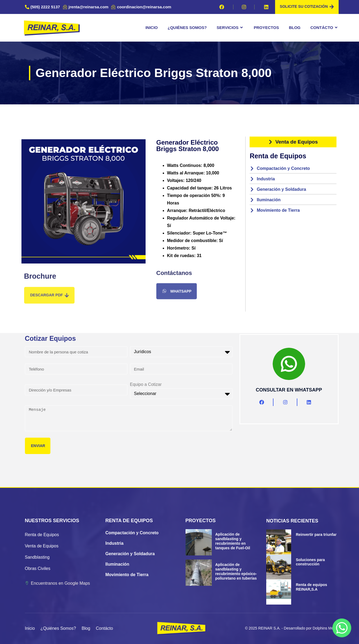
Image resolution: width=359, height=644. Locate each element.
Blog (295, 28)
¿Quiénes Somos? (187, 28)
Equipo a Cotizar (146, 384)
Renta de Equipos (42, 535)
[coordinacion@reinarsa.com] (142, 7)
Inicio (151, 28)
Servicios (230, 28)
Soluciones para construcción (310, 562)
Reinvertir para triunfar (316, 535)
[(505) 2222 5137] (43, 7)
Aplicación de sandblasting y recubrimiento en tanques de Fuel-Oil (233, 541)
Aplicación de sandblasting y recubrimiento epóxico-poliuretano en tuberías (236, 571)
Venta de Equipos (42, 546)
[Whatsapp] (342, 628)
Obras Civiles (38, 568)
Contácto (325, 28)
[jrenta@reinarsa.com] (86, 7)
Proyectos (267, 28)
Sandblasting (37, 557)
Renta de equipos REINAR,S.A (311, 587)
